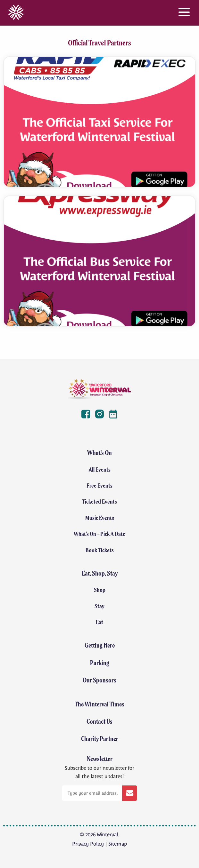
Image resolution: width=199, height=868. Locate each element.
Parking (100, 663)
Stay (99, 606)
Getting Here (100, 645)
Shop (100, 590)
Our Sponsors (99, 680)
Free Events (99, 486)
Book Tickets (100, 550)
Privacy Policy (88, 844)
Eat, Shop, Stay (100, 573)
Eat (99, 622)
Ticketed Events (99, 502)
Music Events (100, 518)
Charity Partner (100, 739)
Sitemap (118, 844)
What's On (99, 453)
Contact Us (99, 721)
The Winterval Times (99, 704)
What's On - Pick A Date (99, 534)
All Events (100, 470)
